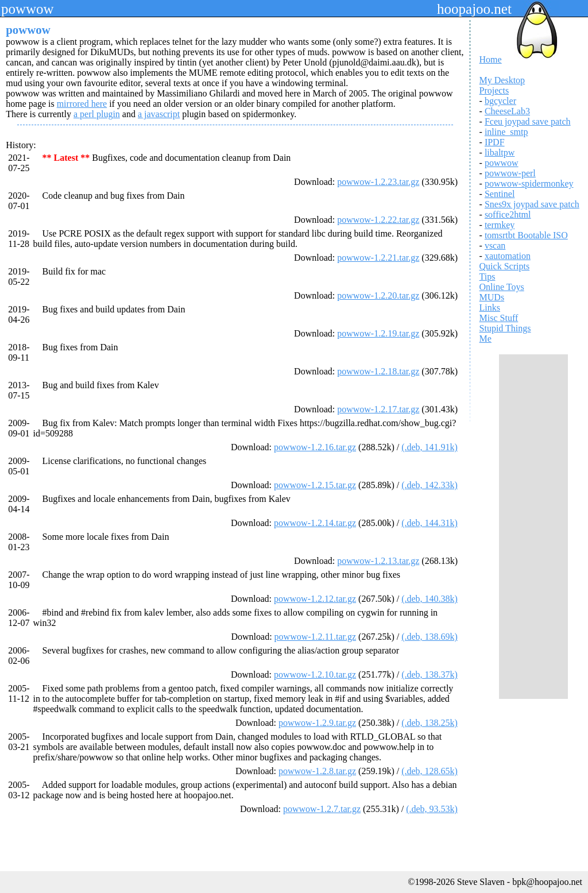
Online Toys (502, 287)
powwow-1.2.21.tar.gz (378, 258)
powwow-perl (510, 173)
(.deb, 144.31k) (430, 523)
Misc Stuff (499, 318)
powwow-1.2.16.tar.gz (315, 447)
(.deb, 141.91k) (430, 447)
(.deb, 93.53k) (432, 809)
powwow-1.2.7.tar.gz (322, 809)
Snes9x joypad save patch (532, 204)
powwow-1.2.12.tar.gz (315, 599)
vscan (495, 246)
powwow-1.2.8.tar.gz (317, 771)
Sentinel (500, 194)
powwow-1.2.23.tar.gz (378, 182)
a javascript (159, 114)
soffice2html (508, 214)
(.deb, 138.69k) (430, 637)
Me (486, 339)
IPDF (495, 142)
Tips (488, 277)
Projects (494, 90)
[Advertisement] (533, 527)
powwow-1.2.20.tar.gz (378, 295)
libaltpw (500, 152)
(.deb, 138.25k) (430, 723)
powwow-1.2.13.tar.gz (378, 561)
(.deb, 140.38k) (430, 599)
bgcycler (500, 101)
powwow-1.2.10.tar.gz (315, 674)
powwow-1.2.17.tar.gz (378, 409)
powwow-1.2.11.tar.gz (316, 637)
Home (491, 59)
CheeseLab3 (507, 111)
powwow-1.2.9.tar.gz (317, 723)
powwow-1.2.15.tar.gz (315, 485)
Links (490, 308)
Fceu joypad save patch (528, 121)
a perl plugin (97, 114)
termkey (500, 225)
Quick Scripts (505, 266)
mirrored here (82, 104)
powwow (502, 163)
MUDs (492, 297)
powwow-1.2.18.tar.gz (378, 371)
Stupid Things (505, 328)
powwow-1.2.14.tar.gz (315, 523)
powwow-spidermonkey (529, 183)
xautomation (508, 256)
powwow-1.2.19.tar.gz (378, 333)
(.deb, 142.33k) (430, 485)
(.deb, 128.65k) (430, 771)
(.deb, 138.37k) (430, 674)
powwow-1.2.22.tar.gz (378, 220)
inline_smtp (506, 132)
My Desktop (502, 80)
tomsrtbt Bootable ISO (526, 235)
